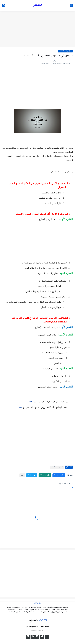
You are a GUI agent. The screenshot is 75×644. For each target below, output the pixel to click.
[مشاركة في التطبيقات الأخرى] (22, 475)
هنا (31, 402)
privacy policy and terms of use (38, 627)
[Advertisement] (37, 29)
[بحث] (4, 5)
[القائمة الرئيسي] (71, 5)
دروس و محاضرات (65, 51)
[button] (59, 475)
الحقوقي (38, 5)
